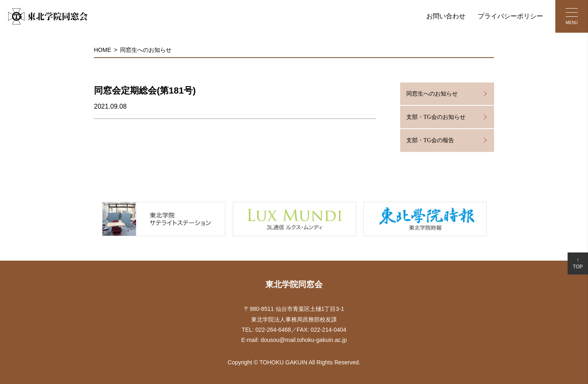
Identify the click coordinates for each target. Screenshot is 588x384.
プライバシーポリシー (510, 16)
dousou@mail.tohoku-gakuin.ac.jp (304, 340)
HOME (102, 50)
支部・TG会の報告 (430, 140)
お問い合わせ (446, 16)
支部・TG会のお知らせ (436, 117)
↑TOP (578, 263)
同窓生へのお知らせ (146, 50)
